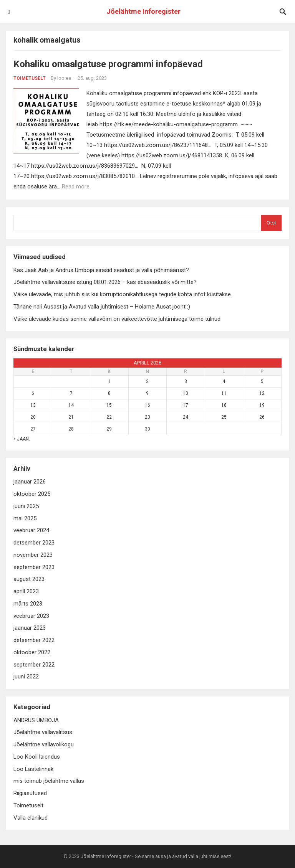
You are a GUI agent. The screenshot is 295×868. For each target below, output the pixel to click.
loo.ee (64, 78)
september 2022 (34, 665)
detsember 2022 (34, 640)
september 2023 (34, 567)
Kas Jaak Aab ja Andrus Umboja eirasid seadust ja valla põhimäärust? (101, 270)
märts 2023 (28, 604)
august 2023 (29, 579)
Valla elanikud (31, 818)
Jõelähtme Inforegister (143, 11)
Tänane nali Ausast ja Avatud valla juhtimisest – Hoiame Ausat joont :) (102, 307)
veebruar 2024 (31, 530)
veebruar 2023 (31, 616)
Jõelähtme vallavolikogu (44, 744)
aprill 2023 (26, 591)
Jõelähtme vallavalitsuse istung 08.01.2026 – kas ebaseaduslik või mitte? (105, 282)
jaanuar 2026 (30, 482)
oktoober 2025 (32, 494)
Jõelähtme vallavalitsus (43, 732)
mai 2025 (25, 518)
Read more (76, 186)
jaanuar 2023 (30, 628)
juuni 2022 (26, 677)
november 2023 (33, 555)
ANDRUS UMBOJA (36, 720)
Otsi (271, 223)
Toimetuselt (30, 78)
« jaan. (22, 439)
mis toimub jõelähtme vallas (49, 781)
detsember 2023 (34, 543)
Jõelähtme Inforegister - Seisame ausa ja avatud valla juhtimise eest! (156, 856)
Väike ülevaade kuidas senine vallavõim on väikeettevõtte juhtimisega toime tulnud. (118, 319)
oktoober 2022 (32, 652)
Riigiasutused (30, 793)
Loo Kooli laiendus (37, 757)
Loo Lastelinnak (33, 769)
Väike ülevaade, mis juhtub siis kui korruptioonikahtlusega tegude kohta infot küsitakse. (123, 294)
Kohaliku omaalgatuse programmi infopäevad (108, 64)
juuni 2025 (26, 506)
